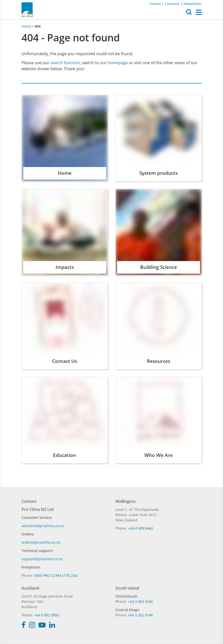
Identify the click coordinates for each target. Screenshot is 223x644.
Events (155, 4)
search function (65, 63)
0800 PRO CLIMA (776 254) (56, 575)
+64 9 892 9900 (47, 615)
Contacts (172, 4)
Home (27, 26)
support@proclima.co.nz (42, 559)
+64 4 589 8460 (140, 528)
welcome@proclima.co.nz (43, 526)
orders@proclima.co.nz (41, 542)
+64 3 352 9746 (140, 615)
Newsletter (193, 4)
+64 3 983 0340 (140, 601)
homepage (118, 63)
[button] (189, 13)
